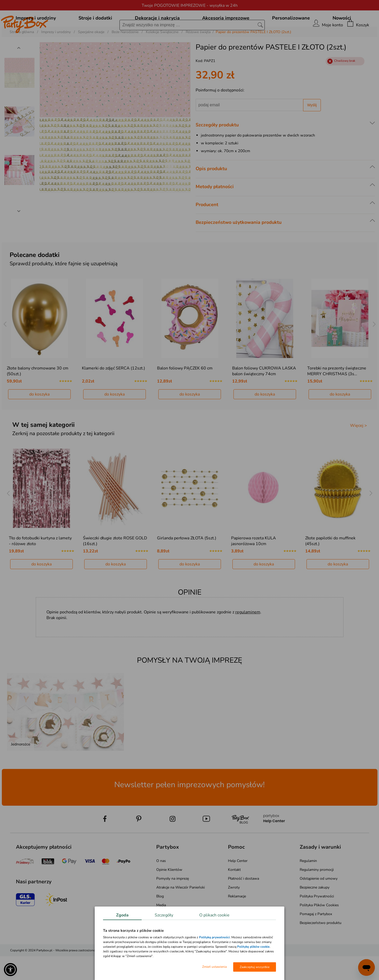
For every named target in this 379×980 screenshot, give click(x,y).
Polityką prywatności (214, 937)
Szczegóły (164, 915)
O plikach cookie (214, 915)
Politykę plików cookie (253, 947)
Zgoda (122, 915)
